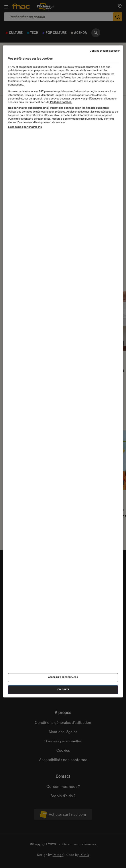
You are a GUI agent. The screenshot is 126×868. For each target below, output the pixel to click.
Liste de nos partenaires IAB (25, 127)
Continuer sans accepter (105, 51)
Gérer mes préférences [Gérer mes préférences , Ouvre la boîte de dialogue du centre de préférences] (63, 678)
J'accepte (63, 690)
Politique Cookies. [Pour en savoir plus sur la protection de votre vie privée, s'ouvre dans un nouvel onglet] (61, 102)
